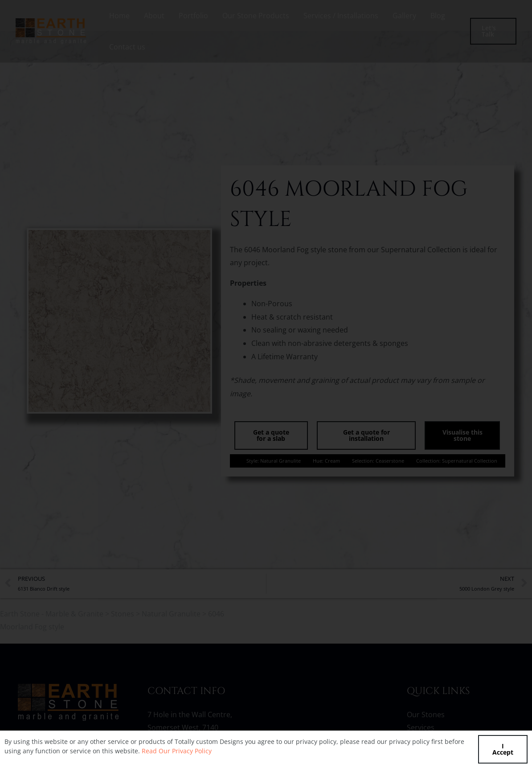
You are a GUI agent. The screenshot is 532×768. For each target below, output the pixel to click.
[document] (266, 384)
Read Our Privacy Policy (177, 751)
